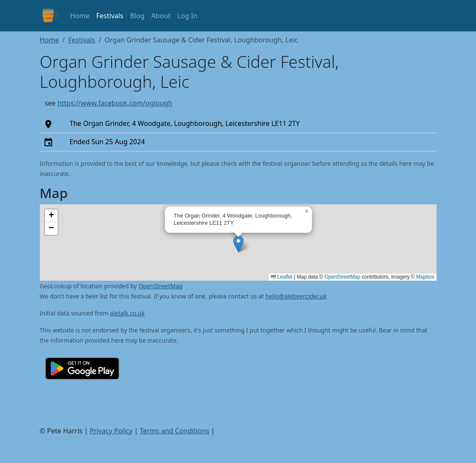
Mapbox (425, 277)
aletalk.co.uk (127, 313)
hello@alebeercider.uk (296, 296)
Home (80, 16)
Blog (137, 16)
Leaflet (282, 277)
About (161, 16)
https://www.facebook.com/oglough (115, 103)
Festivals (110, 16)
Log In (187, 16)
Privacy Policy (111, 431)
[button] (238, 244)
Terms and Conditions (175, 431)
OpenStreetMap (343, 277)
